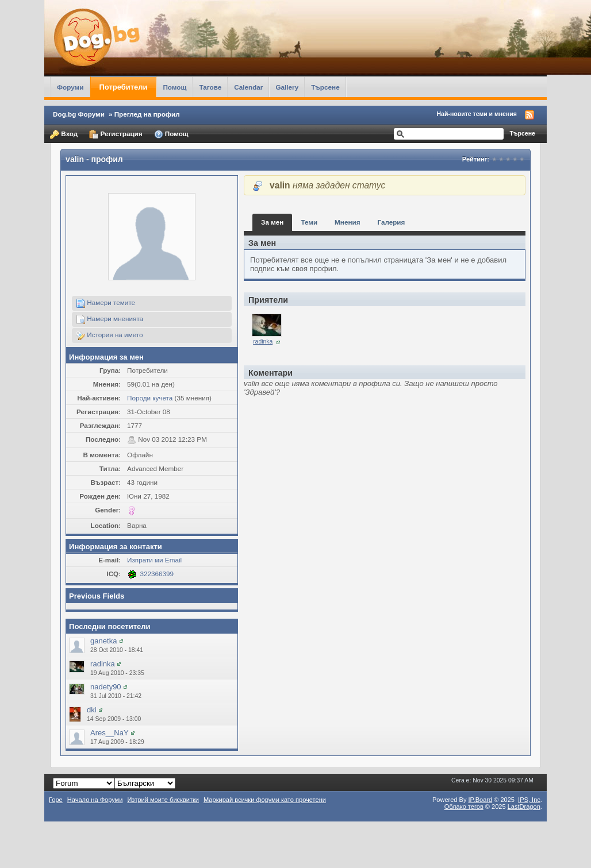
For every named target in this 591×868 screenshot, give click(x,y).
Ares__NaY (109, 733)
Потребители (124, 87)
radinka (103, 664)
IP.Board (481, 800)
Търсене (325, 87)
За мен (272, 222)
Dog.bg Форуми (79, 114)
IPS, (529, 800)
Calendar (248, 87)
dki (92, 710)
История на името (109, 335)
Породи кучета (150, 398)
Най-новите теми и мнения (477, 114)
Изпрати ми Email (154, 560)
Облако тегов (464, 807)
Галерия (391, 222)
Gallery (287, 87)
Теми (309, 222)
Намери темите (105, 303)
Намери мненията (110, 319)
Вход (64, 134)
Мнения (347, 222)
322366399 (157, 574)
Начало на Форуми (95, 800)
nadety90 (106, 687)
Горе (56, 800)
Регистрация (116, 134)
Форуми (70, 87)
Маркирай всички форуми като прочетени (265, 800)
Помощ (174, 87)
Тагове (210, 87)
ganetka (103, 641)
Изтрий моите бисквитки (163, 800)
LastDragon (524, 807)
